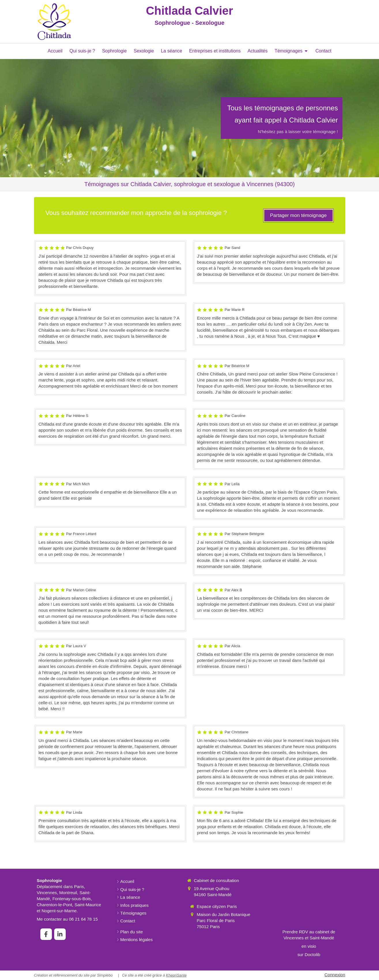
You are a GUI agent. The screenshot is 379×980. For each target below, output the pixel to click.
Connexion (335, 975)
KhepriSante (176, 975)
